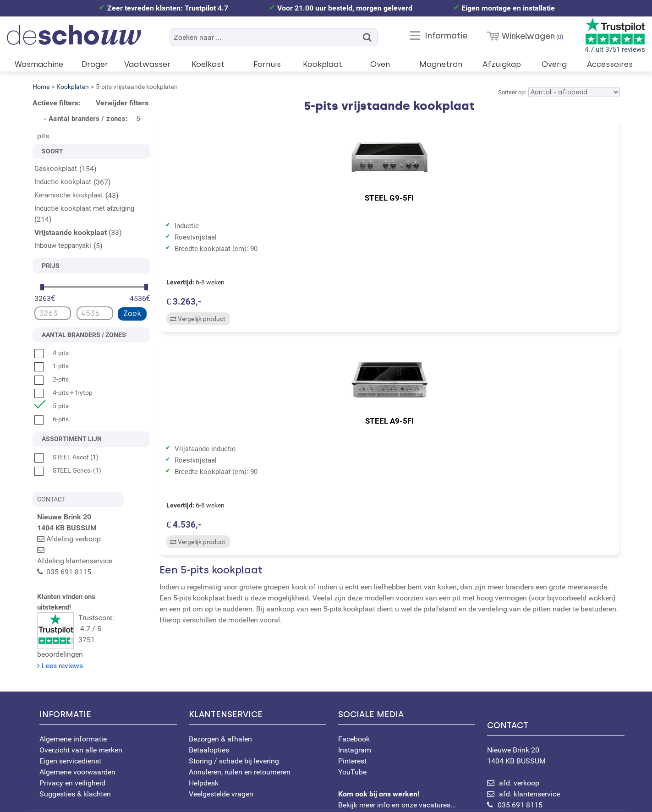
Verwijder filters (122, 103)
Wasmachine (39, 64)
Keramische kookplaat (69, 195)
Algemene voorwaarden (77, 727)
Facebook (354, 694)
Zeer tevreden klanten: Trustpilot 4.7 (168, 8)
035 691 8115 (520, 760)
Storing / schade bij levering (234, 716)
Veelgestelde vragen (221, 749)
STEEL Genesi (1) (68, 470)
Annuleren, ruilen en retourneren (240, 727)
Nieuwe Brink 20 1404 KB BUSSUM (556, 698)
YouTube (352, 727)
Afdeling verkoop (74, 539)
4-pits (52, 353)
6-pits (52, 419)
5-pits (52, 406)
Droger (95, 64)
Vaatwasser (147, 64)
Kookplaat (323, 64)
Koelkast (208, 64)
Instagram (355, 705)
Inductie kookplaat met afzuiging (84, 208)
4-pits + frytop (63, 392)
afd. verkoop (519, 738)
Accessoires (610, 64)
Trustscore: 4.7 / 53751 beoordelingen (94, 604)
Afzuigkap (502, 64)
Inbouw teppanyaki (63, 245)
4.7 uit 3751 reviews (615, 36)
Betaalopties (209, 705)
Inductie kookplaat (63, 182)
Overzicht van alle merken (81, 705)
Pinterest (352, 716)
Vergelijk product (196, 321)
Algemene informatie (73, 694)
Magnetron (441, 64)
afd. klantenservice (529, 749)
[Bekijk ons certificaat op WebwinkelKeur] (230, 789)
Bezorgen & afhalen (220, 694)
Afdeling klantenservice (84, 550)
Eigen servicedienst (70, 716)
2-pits (52, 379)
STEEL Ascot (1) (66, 457)
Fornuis (267, 64)
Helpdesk (204, 738)
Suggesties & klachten (75, 749)
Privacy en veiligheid (72, 738)
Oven (380, 64)
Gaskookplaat (56, 169)
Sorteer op (511, 92)
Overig (554, 64)
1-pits (52, 366)
